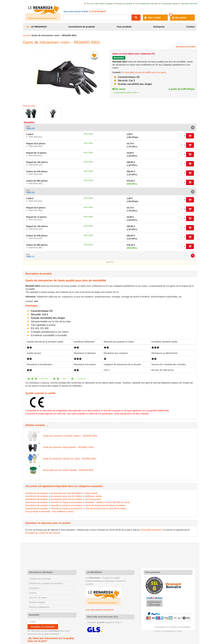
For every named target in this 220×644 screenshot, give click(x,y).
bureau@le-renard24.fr (152, 530)
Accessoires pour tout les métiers (66, 493)
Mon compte (154, 18)
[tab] (110, 128)
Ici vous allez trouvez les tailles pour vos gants (144, 72)
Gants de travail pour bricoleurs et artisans (105, 505)
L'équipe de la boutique (40, 579)
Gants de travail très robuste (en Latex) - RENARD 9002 (70, 459)
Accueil (26, 35)
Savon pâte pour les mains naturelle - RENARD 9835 (68, 470)
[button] (110, 128)
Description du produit (184, 47)
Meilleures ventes (94, 496)
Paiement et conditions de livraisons (46, 583)
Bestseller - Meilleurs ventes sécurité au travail (107, 502)
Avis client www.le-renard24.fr (100, 610)
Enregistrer (34, 588)
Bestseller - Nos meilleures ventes (57, 511)
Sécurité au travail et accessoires (67, 502)
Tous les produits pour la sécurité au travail (105, 508)
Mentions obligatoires (39, 607)
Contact (191, 27)
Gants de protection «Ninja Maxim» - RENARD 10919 (68, 447)
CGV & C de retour (38, 598)
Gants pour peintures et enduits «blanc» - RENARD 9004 (70, 436)
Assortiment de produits (82, 27)
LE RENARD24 (36, 27)
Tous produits (124, 27)
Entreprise (159, 27)
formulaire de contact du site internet (43, 533)
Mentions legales (37, 602)
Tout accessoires (93, 499)
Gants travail (91, 493)
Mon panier (181, 18)
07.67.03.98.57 (98, 11)
